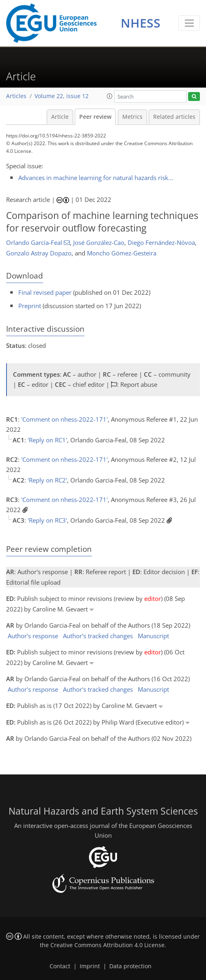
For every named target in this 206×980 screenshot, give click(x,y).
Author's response (33, 636)
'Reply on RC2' (47, 480)
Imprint (90, 966)
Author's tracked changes (98, 636)
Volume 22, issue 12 (62, 96)
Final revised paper (45, 292)
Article (60, 117)
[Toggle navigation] (189, 23)
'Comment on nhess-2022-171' (64, 419)
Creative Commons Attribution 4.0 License (107, 945)
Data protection (130, 966)
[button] (110, 96)
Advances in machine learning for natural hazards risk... (96, 178)
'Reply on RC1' (47, 440)
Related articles (174, 117)
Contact (60, 966)
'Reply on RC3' (47, 520)
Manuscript (153, 636)
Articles (16, 96)
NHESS (141, 23)
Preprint (30, 306)
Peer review (95, 117)
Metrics (132, 117)
